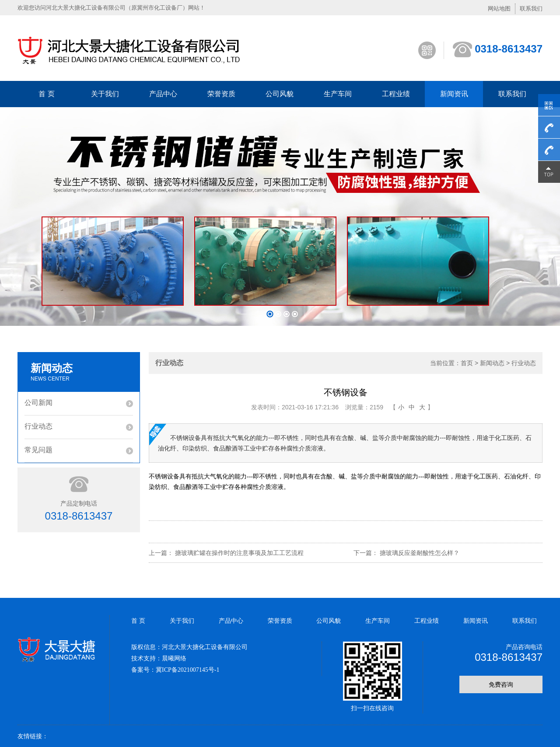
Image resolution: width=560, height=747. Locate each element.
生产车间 (338, 94)
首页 (467, 363)
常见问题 (38, 450)
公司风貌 (280, 94)
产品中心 (163, 94)
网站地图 (499, 9)
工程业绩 (396, 94)
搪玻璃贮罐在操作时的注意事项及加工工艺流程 (239, 553)
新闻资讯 (454, 94)
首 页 (46, 94)
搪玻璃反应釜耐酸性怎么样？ (420, 553)
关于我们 (105, 94)
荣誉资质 (221, 94)
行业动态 (38, 426)
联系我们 (531, 9)
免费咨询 (501, 684)
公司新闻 (38, 403)
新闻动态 (492, 363)
